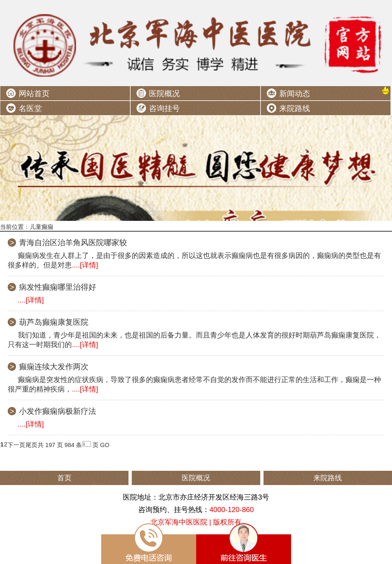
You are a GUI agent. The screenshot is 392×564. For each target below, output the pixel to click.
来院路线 (295, 108)
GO (105, 445)
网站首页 (34, 94)
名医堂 (30, 108)
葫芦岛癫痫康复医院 (54, 322)
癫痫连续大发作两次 (54, 367)
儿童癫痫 (42, 227)
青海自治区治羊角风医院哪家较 (73, 243)
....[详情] (85, 265)
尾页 (31, 445)
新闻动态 (295, 94)
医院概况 (164, 94)
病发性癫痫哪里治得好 (58, 287)
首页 (64, 478)
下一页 (16, 445)
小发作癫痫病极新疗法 (58, 411)
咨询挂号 (164, 108)
